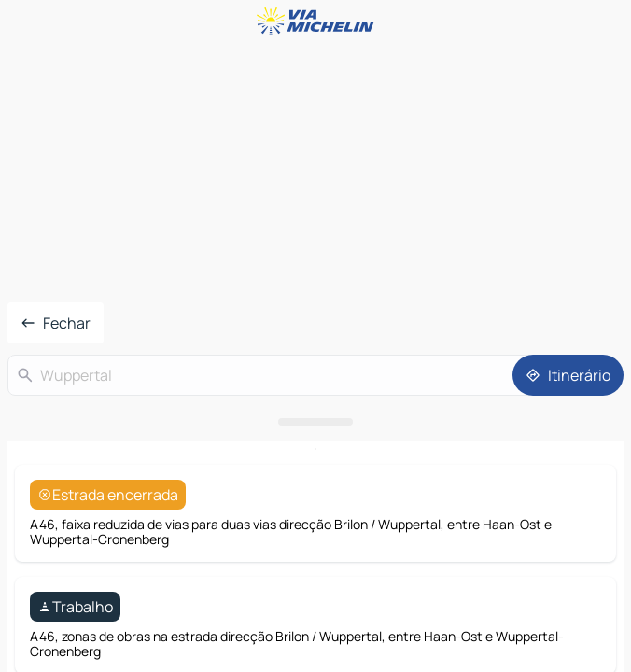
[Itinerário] (568, 375)
